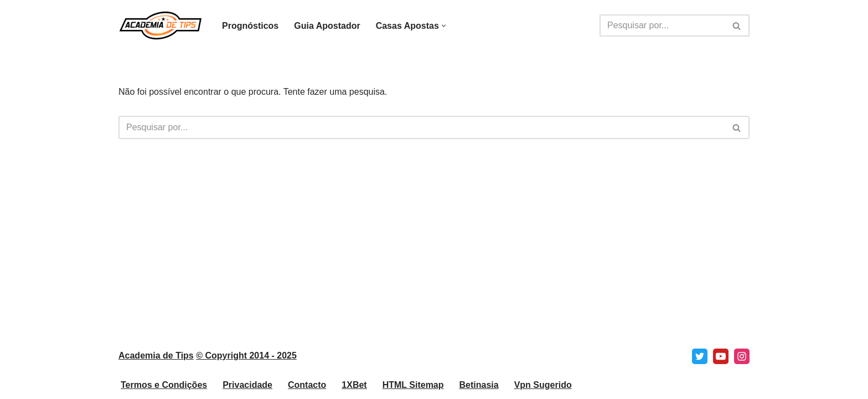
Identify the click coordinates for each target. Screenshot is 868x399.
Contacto (307, 385)
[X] (700, 356)
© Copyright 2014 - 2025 (246, 355)
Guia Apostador (327, 26)
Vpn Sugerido (543, 385)
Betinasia (479, 385)
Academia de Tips (156, 355)
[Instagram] (742, 356)
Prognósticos (250, 26)
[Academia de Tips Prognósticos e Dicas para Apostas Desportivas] (161, 25)
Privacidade (247, 385)
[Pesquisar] (662, 25)
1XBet (354, 385)
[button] (444, 26)
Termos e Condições (164, 385)
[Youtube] (721, 356)
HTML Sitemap (413, 385)
